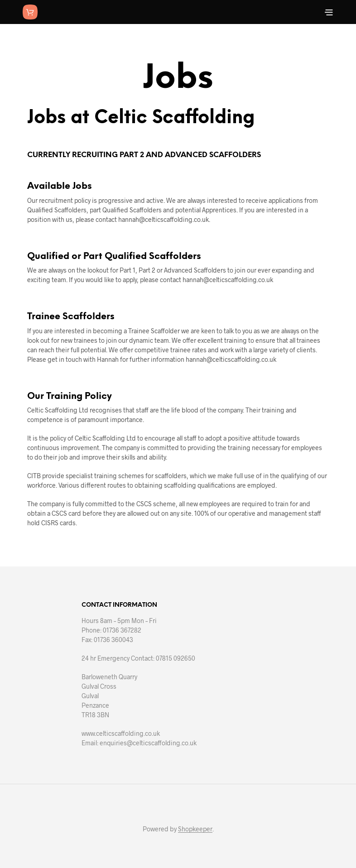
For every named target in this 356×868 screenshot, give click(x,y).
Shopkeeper (195, 829)
